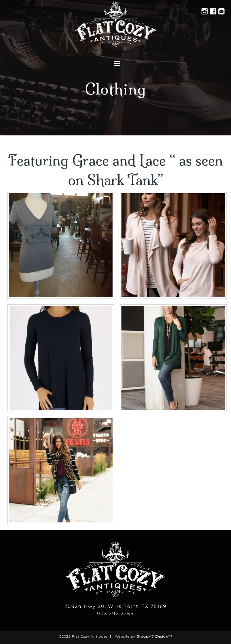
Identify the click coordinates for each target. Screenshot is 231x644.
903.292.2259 (115, 613)
